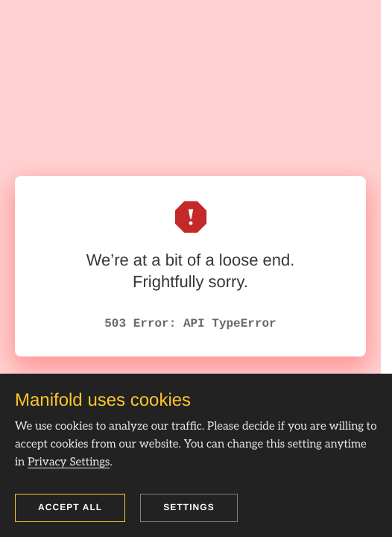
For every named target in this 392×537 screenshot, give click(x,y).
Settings (189, 507)
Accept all (70, 507)
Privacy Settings (69, 462)
